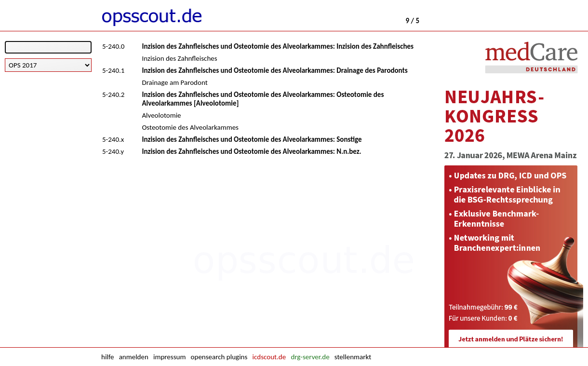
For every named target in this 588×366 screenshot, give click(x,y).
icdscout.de (269, 357)
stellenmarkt (353, 357)
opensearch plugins (219, 357)
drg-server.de (310, 357)
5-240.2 (113, 95)
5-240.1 (113, 70)
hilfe (107, 357)
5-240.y (113, 151)
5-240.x (113, 139)
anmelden (134, 357)
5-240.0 (113, 46)
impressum (169, 357)
